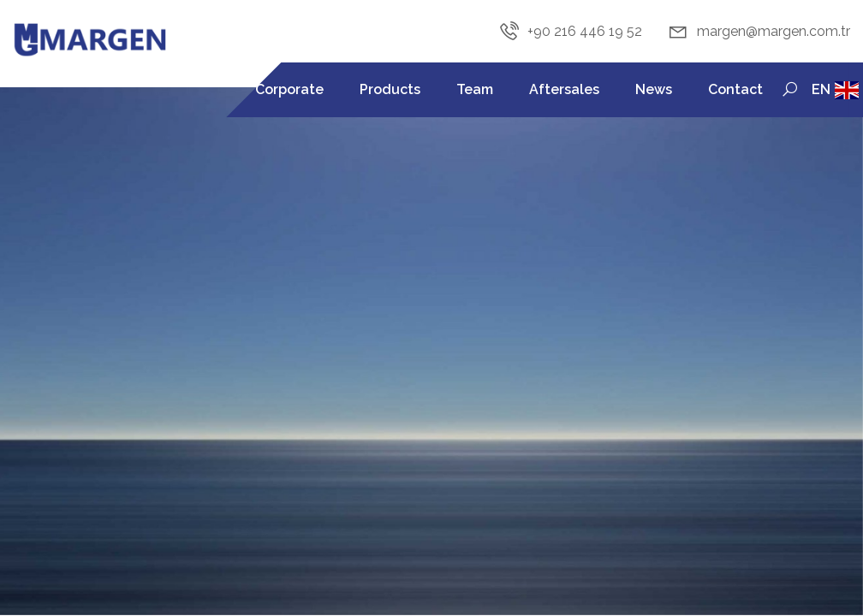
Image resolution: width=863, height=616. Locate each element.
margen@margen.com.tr (759, 32)
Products (390, 89)
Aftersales (564, 89)
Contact (735, 89)
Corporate (289, 89)
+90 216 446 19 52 (570, 32)
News (654, 89)
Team (475, 89)
